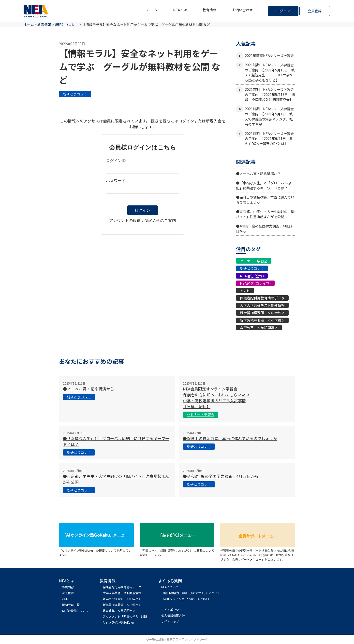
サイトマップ (170, 621)
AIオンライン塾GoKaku (118, 622)
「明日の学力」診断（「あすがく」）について (191, 593)
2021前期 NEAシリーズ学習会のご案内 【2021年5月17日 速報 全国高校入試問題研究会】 (270, 94)
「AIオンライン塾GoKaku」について (186, 599)
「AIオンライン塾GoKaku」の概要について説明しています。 (96, 550)
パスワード (116, 181)
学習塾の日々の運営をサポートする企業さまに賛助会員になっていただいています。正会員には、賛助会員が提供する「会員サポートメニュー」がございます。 (258, 553)
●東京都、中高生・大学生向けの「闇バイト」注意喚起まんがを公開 (265, 214)
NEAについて (170, 587)
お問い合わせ (242, 10)
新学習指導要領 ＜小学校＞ (262, 320)
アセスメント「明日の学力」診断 (125, 616)
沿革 (65, 599)
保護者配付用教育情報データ (262, 298)
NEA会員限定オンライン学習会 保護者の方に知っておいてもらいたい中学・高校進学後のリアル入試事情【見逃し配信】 (216, 398)
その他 (245, 291)
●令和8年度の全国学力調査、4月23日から (221, 476)
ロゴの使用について (75, 610)
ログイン (283, 11)
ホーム (152, 10)
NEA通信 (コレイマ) (255, 283)
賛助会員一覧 (71, 605)
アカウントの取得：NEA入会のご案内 (143, 221)
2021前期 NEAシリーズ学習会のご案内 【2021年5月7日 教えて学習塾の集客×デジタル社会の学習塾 (269, 116)
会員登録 (315, 11)
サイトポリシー (172, 610)
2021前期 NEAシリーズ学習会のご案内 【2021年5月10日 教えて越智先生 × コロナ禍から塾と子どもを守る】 (270, 72)
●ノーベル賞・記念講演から (258, 174)
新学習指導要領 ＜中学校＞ (262, 313)
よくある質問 (170, 581)
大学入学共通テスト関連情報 (262, 305)
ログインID (116, 161)
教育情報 (209, 10)
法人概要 (68, 593)
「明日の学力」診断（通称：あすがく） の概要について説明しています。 (177, 550)
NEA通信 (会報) (252, 276)
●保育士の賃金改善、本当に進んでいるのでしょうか (230, 438)
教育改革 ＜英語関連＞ (259, 328)
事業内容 (68, 587)
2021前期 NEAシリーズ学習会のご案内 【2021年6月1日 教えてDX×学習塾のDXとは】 (269, 139)
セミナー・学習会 (254, 261)
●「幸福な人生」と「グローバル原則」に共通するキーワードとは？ (264, 185)
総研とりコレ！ (75, 94)
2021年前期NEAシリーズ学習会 (269, 55)
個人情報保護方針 (173, 615)
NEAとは (180, 10)
